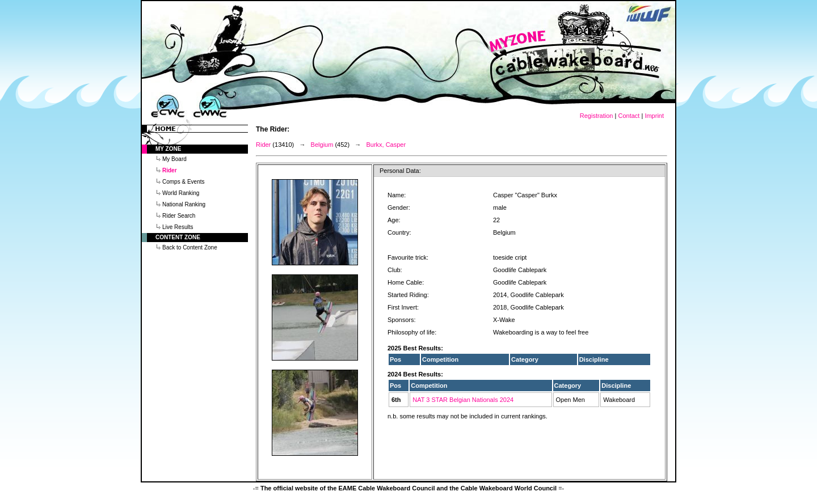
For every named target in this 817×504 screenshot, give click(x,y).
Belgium (322, 145)
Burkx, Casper (386, 145)
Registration (597, 116)
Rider (263, 145)
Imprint (654, 116)
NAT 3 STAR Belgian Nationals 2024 (463, 400)
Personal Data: (400, 171)
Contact (629, 116)
